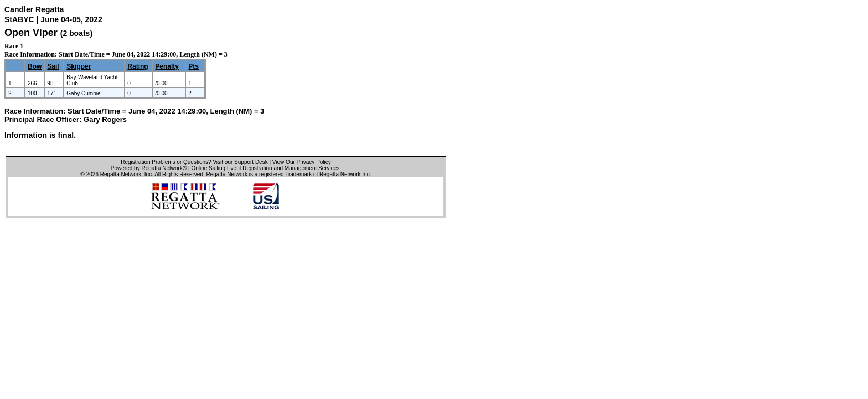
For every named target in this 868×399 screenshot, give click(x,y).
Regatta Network (121, 174)
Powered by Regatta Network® (149, 168)
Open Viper (31, 33)
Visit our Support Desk (240, 162)
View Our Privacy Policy (302, 162)
